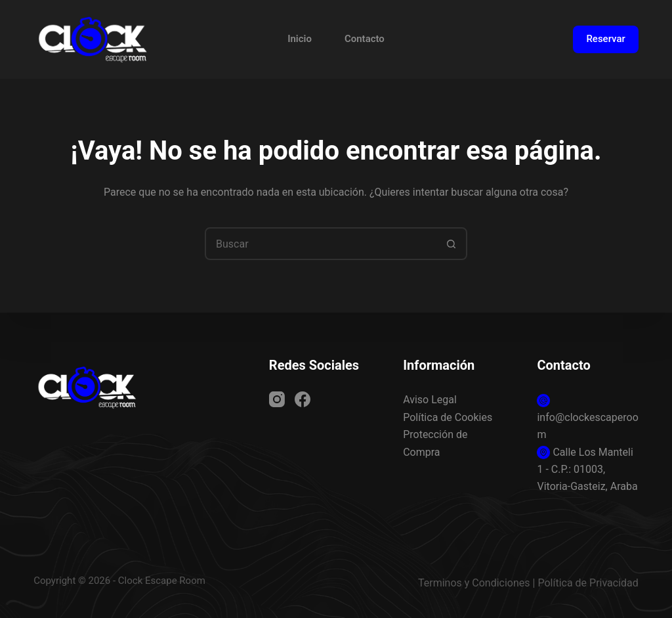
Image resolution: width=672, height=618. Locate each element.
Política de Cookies (448, 417)
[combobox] (321, 244)
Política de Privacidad (588, 583)
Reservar (605, 39)
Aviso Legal (430, 400)
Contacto (365, 39)
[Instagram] (277, 399)
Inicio (300, 39)
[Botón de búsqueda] (451, 244)
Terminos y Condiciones (474, 583)
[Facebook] (303, 399)
